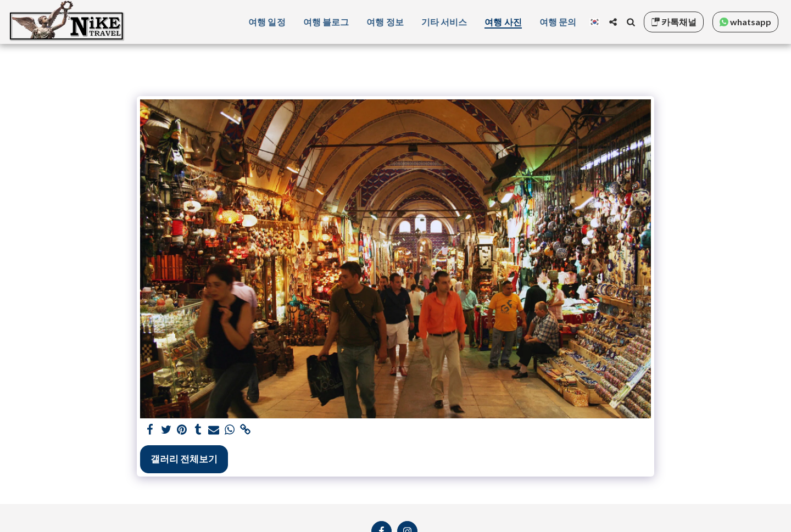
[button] (613, 22)
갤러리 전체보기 (184, 459)
